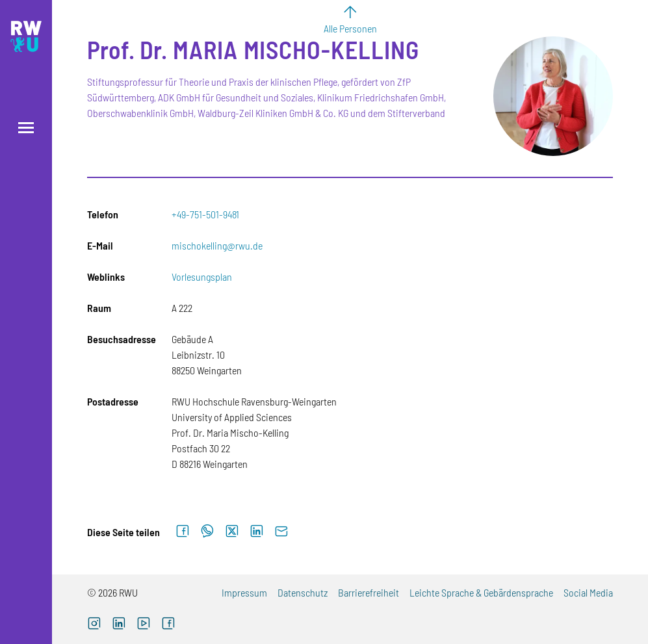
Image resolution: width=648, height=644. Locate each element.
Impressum (244, 592)
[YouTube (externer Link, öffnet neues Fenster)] (144, 625)
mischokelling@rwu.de (217, 245)
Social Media (588, 592)
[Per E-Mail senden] (281, 532)
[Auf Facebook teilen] (183, 532)
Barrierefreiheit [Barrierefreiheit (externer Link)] (369, 592)
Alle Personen (350, 28)
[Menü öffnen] (26, 128)
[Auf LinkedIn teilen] (257, 532)
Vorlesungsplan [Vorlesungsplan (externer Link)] (202, 277)
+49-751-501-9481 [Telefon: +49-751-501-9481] (205, 214)
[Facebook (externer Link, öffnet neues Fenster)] (168, 625)
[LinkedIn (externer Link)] (119, 625)
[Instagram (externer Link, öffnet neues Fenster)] (94, 625)
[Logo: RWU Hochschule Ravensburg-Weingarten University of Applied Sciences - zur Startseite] (26, 36)
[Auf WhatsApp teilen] (207, 532)
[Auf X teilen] (232, 532)
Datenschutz (303, 592)
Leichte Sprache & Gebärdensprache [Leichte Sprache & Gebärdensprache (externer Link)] (481, 592)
